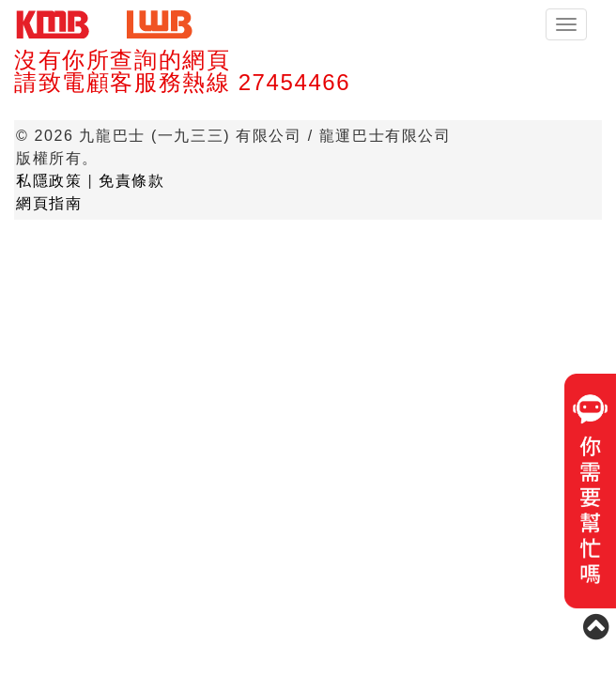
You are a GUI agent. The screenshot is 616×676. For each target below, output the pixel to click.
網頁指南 (49, 203)
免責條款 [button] (131, 181)
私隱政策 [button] (49, 181)
